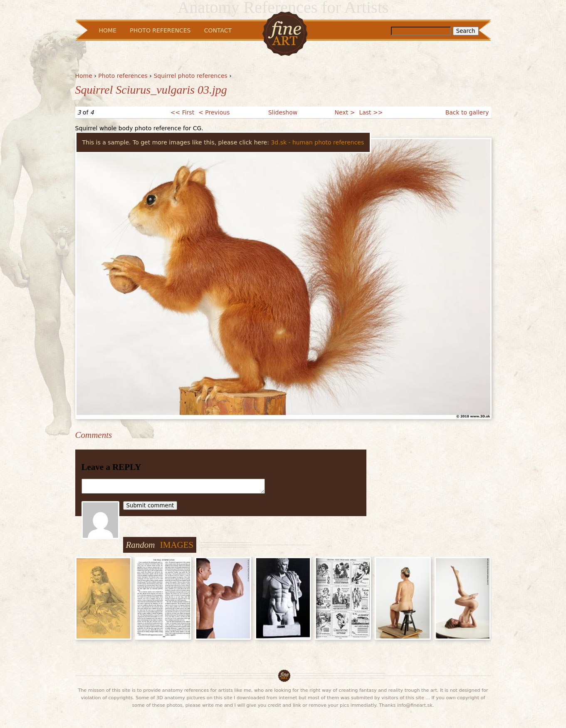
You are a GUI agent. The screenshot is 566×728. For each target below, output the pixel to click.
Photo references (123, 76)
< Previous (214, 112)
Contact (218, 30)
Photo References (160, 30)
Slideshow (283, 112)
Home (84, 76)
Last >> (371, 112)
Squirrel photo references (190, 76)
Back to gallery (467, 112)
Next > (345, 112)
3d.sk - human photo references (317, 142)
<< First (182, 112)
